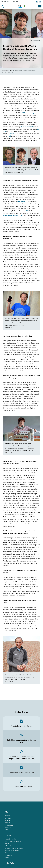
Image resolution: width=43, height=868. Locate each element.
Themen (7, 816)
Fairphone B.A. (22, 202)
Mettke (11, 134)
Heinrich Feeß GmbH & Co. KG (13, 216)
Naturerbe (8, 823)
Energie (7, 844)
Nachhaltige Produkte (12, 851)
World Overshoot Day (27, 113)
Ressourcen (8, 855)
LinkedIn (7, 867)
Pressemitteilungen (7, 70)
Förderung (8, 818)
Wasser (7, 858)
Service (7, 830)
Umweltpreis (9, 825)
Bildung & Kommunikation (13, 841)
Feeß (9, 136)
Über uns (8, 827)
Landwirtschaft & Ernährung (14, 848)
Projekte (7, 820)
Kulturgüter (8, 846)
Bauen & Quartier (10, 839)
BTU (27, 211)
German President (27, 127)
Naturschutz (9, 853)
